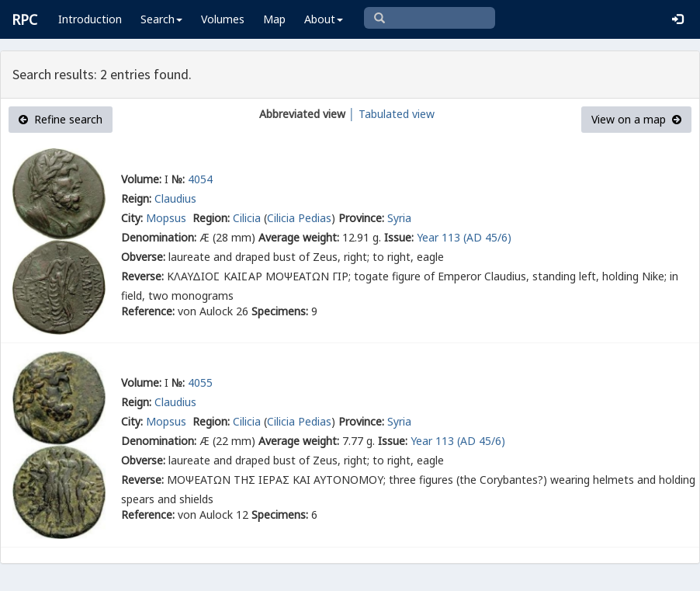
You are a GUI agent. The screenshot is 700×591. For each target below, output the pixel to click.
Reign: (136, 198)
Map (274, 19)
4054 (200, 179)
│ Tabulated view (390, 114)
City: (132, 218)
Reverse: (142, 276)
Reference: (148, 311)
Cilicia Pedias (299, 218)
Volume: (141, 179)
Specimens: (280, 311)
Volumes (223, 19)
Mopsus (168, 218)
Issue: (399, 237)
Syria (399, 218)
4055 (200, 382)
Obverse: (143, 257)
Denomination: (159, 237)
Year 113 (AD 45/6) (464, 237)
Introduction (90, 19)
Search (161, 19)
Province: (361, 218)
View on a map (636, 119)
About (324, 19)
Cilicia (247, 218)
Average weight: (299, 237)
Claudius (175, 198)
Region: (211, 218)
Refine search (61, 119)
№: (178, 179)
